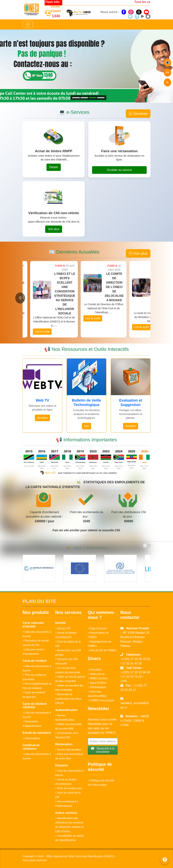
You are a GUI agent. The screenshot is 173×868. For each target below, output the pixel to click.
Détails (54, 167)
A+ (167, 72)
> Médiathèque (97, 687)
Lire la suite (35, 327)
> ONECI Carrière (98, 678)
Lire (87, 426)
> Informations (31, 738)
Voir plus (54, 229)
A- (167, 82)
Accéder (43, 418)
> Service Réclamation (68, 750)
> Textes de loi (96, 674)
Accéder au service (119, 170)
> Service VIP (63, 628)
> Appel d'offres (97, 683)
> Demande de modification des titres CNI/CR (68, 699)
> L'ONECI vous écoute (101, 700)
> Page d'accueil (97, 628)
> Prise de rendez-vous (69, 788)
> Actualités (95, 670)
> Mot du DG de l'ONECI (102, 650)
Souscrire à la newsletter (103, 750)
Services (138, 114)
